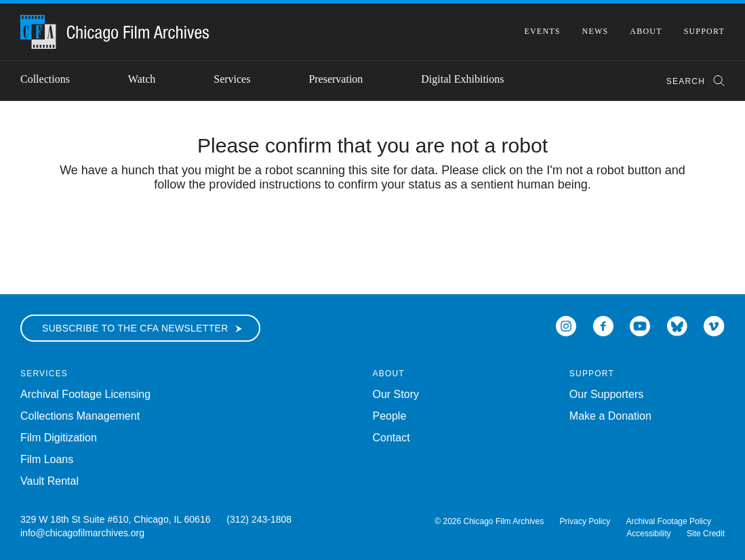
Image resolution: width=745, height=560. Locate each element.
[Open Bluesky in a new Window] (677, 325)
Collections (45, 79)
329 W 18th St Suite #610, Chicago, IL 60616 (115, 519)
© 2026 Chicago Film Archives (489, 521)
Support (704, 31)
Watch (142, 79)
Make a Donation (610, 416)
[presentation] (373, 234)
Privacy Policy (585, 521)
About (646, 31)
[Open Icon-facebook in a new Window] (603, 325)
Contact (391, 438)
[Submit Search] (714, 81)
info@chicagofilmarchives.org (82, 533)
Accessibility (648, 534)
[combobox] (689, 81)
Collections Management (80, 416)
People (390, 416)
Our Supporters (606, 394)
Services (232, 79)
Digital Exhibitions (462, 79)
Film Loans (47, 459)
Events (542, 31)
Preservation (336, 79)
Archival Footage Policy (669, 521)
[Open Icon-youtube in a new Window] (640, 325)
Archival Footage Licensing (85, 394)
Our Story (396, 394)
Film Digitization (59, 438)
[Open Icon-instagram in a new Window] (566, 325)
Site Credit (706, 534)
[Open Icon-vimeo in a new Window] (714, 325)
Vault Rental (49, 481)
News (596, 31)
